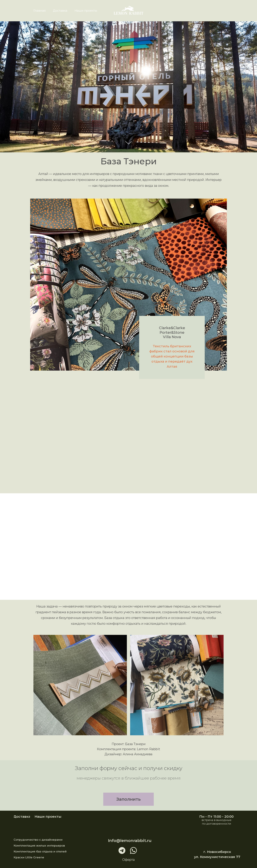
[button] (128, 799)
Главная (40, 11)
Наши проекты (86, 11)
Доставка (60, 11)
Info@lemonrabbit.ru (130, 841)
